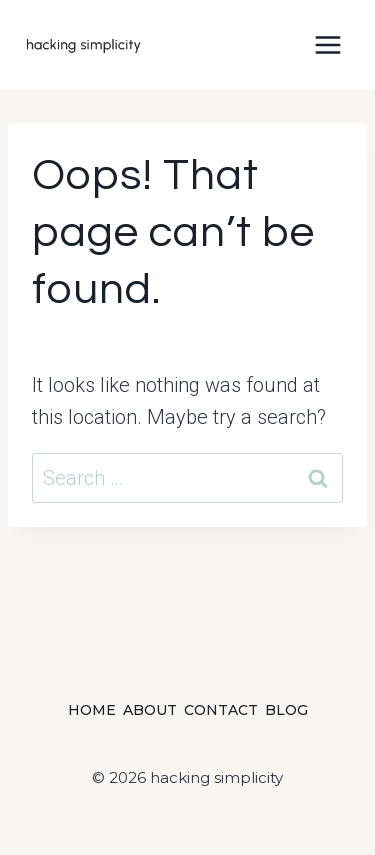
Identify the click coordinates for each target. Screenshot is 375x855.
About (150, 710)
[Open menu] (327, 44)
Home (92, 710)
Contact (221, 710)
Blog (286, 710)
